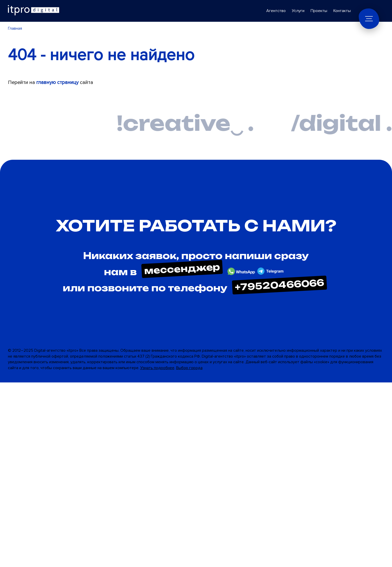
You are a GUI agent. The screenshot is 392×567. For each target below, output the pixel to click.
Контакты (342, 11)
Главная (15, 28)
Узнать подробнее (157, 368)
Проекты (319, 11)
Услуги (298, 11)
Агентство (276, 11)
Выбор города (189, 368)
